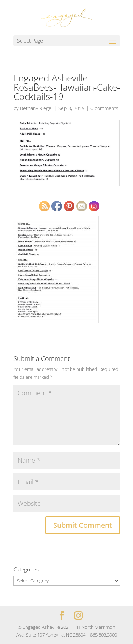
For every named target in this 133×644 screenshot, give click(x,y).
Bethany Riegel (36, 108)
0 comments (104, 108)
